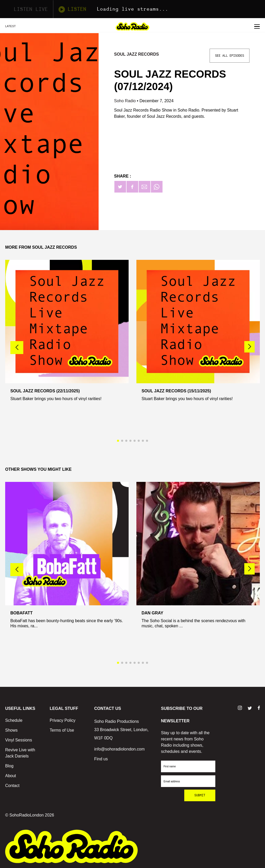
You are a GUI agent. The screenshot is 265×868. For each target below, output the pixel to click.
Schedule (14, 720)
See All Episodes (230, 56)
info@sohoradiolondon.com (119, 749)
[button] (249, 347)
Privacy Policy (63, 720)
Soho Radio (126, 101)
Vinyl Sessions (19, 740)
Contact (12, 786)
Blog (9, 766)
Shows (11, 730)
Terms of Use (62, 730)
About (11, 776)
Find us (101, 759)
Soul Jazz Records (137, 54)
